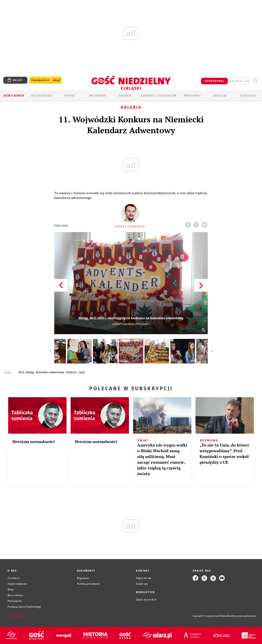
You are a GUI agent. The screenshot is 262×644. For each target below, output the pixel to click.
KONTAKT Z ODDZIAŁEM (159, 96)
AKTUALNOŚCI (42, 96)
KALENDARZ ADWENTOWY (50, 372)
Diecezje (220, 96)
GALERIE (125, 96)
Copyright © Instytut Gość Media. (210, 616)
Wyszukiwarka (255, 81)
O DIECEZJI (248, 96)
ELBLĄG (30, 372)
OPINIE (69, 96)
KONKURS (72, 372)
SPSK (82, 372)
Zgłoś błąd (17, 616)
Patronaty (192, 96)
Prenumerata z (46, 80)
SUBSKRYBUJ (214, 81)
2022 (21, 372)
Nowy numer (14, 96)
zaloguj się (239, 81)
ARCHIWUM (97, 96)
